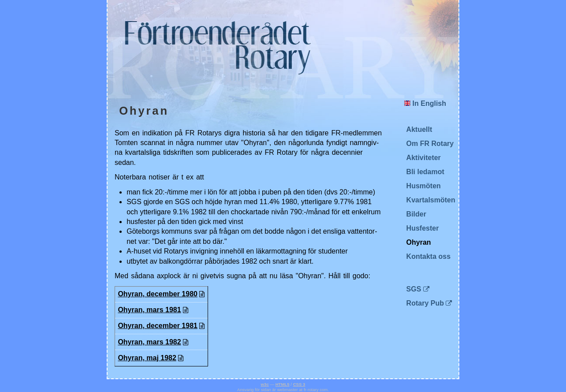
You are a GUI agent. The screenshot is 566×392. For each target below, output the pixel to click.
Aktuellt (419, 129)
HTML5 (283, 384)
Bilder (416, 214)
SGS (414, 289)
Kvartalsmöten (431, 200)
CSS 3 (299, 384)
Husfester (423, 228)
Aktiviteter (424, 158)
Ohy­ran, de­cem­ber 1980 (158, 294)
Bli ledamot (425, 172)
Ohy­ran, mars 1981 (149, 310)
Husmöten (424, 186)
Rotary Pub (425, 303)
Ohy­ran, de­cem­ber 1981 (158, 326)
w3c (265, 384)
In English (425, 103)
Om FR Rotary (430, 144)
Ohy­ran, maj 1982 (147, 358)
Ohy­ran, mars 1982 (149, 342)
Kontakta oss (428, 256)
